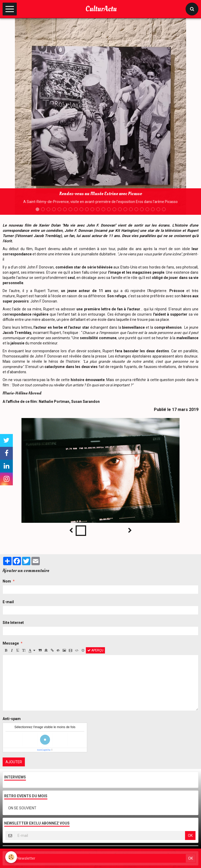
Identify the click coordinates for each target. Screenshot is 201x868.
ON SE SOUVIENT (22, 808)
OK (190, 836)
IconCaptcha (44, 750)
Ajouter (14, 762)
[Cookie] (11, 857)
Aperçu (95, 650)
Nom (7, 581)
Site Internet (13, 623)
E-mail (8, 602)
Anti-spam (12, 719)
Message (11, 643)
